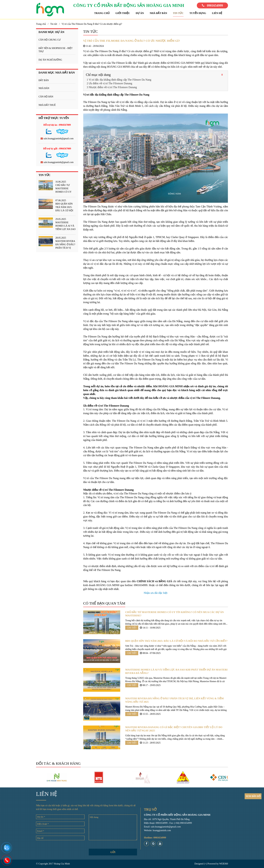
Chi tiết (132, 628)
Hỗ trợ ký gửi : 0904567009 (57, 149)
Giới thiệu (123, 13)
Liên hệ (217, 13)
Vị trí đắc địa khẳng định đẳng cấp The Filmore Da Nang (120, 80)
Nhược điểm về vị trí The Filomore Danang (113, 87)
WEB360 (224, 864)
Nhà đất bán (158, 13)
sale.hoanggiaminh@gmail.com (57, 139)
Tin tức (178, 13)
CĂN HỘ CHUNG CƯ (50, 40)
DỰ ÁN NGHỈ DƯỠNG (50, 60)
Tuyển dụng (198, 13)
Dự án (140, 13)
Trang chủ (102, 13)
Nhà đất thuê (47, 105)
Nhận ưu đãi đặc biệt (155, 593)
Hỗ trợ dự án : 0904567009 (57, 125)
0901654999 (212, 6)
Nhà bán (44, 88)
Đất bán (44, 80)
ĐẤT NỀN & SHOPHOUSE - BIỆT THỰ (56, 50)
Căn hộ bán (46, 97)
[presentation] (60, 849)
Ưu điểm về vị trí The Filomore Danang (110, 83)
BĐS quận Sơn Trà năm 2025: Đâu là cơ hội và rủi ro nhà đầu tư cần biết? (176, 641)
